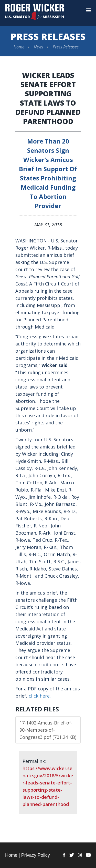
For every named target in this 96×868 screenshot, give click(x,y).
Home (19, 47)
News (39, 47)
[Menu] (89, 11)
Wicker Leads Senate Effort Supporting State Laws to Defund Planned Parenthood (48, 98)
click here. (40, 696)
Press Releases (48, 37)
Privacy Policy (36, 855)
